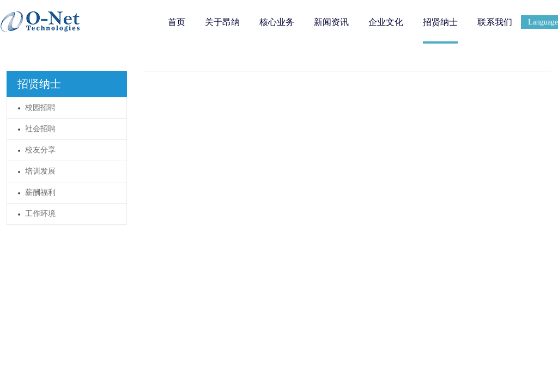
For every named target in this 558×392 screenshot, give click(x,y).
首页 (177, 22)
